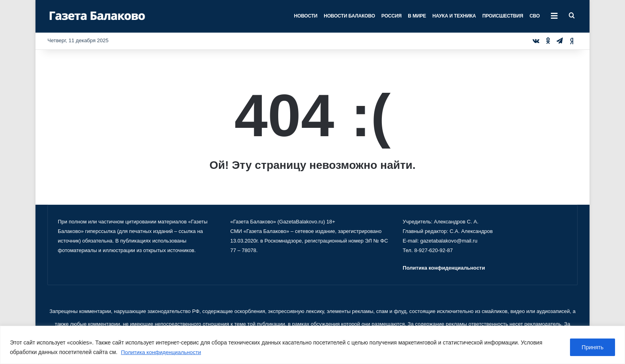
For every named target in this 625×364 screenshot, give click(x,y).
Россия (392, 16)
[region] (312, 345)
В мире (417, 16)
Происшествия (503, 16)
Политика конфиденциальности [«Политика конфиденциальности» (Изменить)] (444, 268)
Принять (593, 348)
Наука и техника (454, 16)
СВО (535, 16)
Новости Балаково (349, 16)
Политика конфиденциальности (162, 352)
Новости (306, 16)
